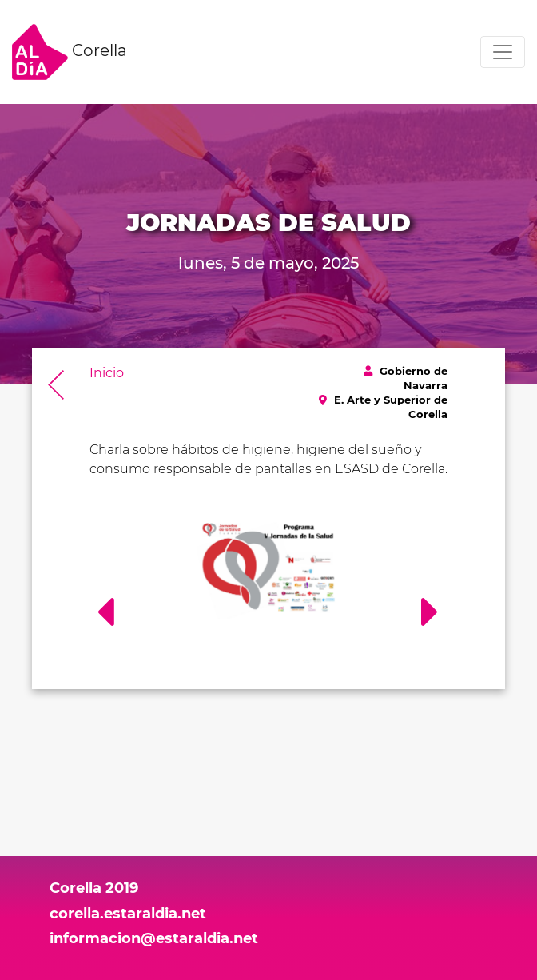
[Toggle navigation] (503, 52)
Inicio (107, 373)
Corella (70, 52)
